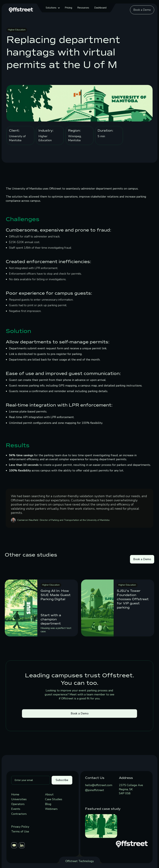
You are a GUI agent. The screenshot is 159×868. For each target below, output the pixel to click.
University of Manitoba (17, 153)
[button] (53, 8)
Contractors (19, 814)
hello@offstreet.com (99, 785)
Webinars (51, 809)
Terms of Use (20, 831)
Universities (19, 799)
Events (16, 809)
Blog (48, 804)
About (49, 794)
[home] (21, 10)
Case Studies (54, 799)
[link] (41, 610)
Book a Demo (142, 10)
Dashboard (100, 8)
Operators (18, 804)
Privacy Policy (20, 827)
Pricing (68, 8)
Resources (83, 8)
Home (15, 794)
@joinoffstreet (95, 790)
